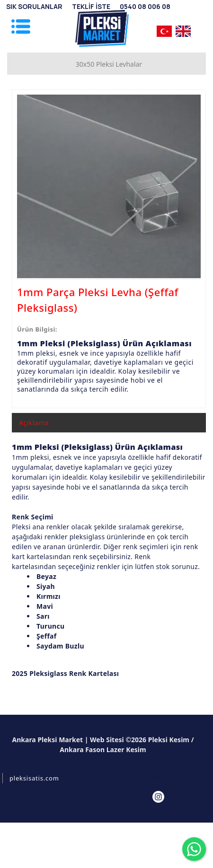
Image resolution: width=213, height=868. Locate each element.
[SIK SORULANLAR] (34, 6)
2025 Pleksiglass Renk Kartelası (65, 673)
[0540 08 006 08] (145, 6)
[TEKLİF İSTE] (91, 6)
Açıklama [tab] (34, 423)
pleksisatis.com (34, 778)
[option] (109, 186)
